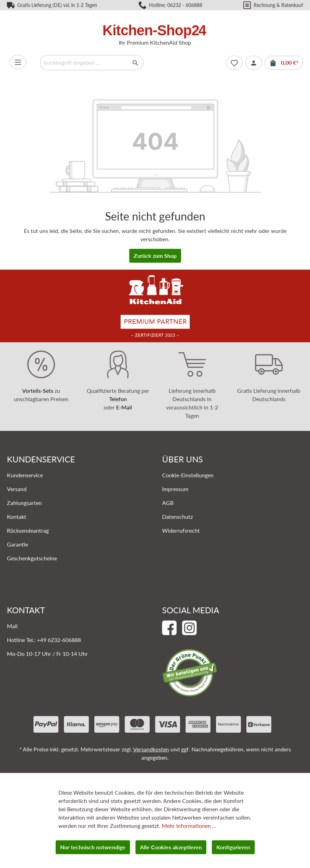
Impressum (175, 489)
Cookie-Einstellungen (188, 475)
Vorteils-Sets (38, 391)
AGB (168, 503)
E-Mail (124, 407)
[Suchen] (136, 63)
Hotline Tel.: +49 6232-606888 (44, 640)
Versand (17, 489)
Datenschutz (177, 517)
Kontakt (17, 517)
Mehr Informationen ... (189, 826)
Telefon (118, 399)
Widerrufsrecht (181, 530)
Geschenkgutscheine (32, 558)
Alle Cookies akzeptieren (171, 847)
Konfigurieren (233, 847)
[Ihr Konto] (254, 63)
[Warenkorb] (284, 63)
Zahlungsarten (24, 503)
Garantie (17, 544)
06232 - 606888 (185, 5)
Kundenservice (25, 475)
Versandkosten (151, 749)
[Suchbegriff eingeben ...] (84, 63)
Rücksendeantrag (28, 530)
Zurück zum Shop (155, 256)
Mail (12, 626)
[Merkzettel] (234, 63)
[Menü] (18, 62)
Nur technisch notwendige (93, 847)
